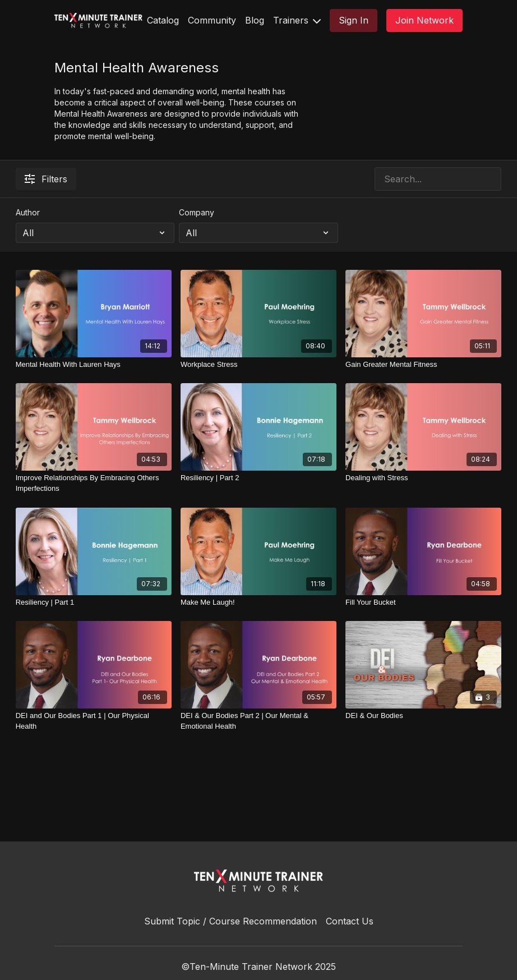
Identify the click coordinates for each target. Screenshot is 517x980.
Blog (255, 20)
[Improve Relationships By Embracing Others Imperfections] (94, 483)
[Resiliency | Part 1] (94, 602)
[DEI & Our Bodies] (423, 716)
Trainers (297, 20)
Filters (46, 179)
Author (28, 212)
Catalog (163, 20)
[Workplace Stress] (258, 365)
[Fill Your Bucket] (423, 602)
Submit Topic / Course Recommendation (230, 921)
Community (212, 20)
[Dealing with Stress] (423, 478)
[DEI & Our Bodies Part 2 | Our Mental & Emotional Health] (258, 721)
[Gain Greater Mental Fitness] (423, 365)
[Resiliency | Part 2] (258, 478)
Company (197, 212)
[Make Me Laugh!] (258, 602)
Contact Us (350, 921)
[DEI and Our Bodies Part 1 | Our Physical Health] (94, 721)
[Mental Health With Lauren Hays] (94, 365)
